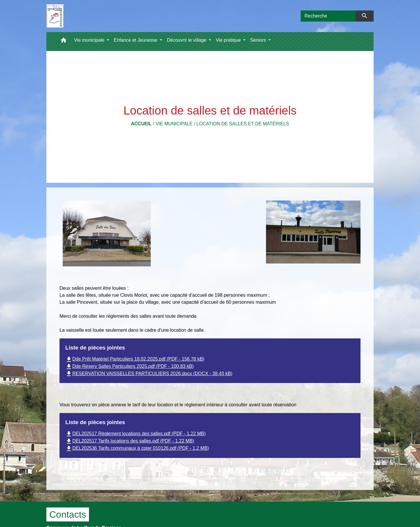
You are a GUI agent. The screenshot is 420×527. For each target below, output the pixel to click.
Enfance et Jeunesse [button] (136, 40)
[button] (64, 42)
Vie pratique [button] (229, 40)
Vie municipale (174, 124)
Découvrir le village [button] (187, 40)
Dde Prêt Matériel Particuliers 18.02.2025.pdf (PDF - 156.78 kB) (135, 359)
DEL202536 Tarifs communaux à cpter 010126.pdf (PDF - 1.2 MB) (137, 448)
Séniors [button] (259, 40)
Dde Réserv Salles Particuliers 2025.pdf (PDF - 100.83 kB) (129, 366)
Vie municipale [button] (90, 40)
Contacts (68, 514)
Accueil (141, 124)
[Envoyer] (365, 16)
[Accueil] (55, 16)
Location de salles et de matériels (243, 124)
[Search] (328, 16)
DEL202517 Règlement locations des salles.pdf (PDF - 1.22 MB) (135, 434)
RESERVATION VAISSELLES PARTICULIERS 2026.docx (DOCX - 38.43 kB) (149, 374)
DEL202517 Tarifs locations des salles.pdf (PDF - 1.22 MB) (130, 441)
